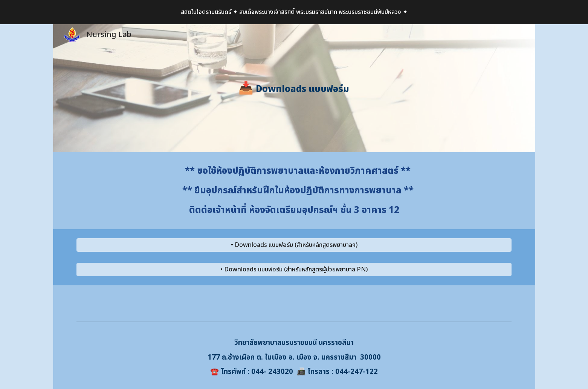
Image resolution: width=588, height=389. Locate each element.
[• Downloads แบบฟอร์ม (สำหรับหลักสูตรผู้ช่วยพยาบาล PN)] (294, 270)
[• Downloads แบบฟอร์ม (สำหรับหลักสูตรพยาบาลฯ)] (294, 245)
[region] (294, 12)
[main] (294, 88)
